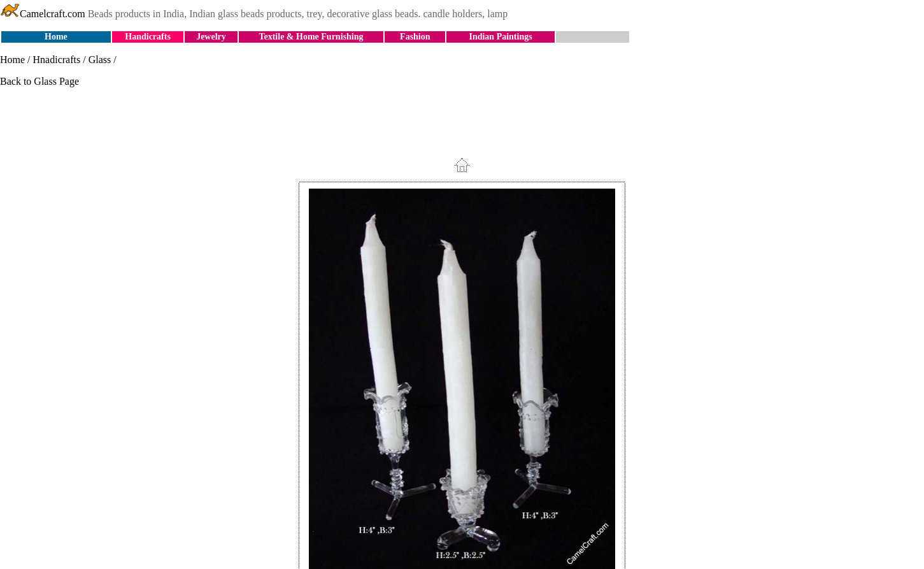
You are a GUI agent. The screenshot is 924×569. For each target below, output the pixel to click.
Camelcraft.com (43, 14)
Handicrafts (148, 37)
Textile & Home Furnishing (311, 37)
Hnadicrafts (57, 60)
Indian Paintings (500, 37)
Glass (100, 60)
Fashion (415, 37)
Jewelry (211, 37)
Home (56, 37)
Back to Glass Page (39, 81)
